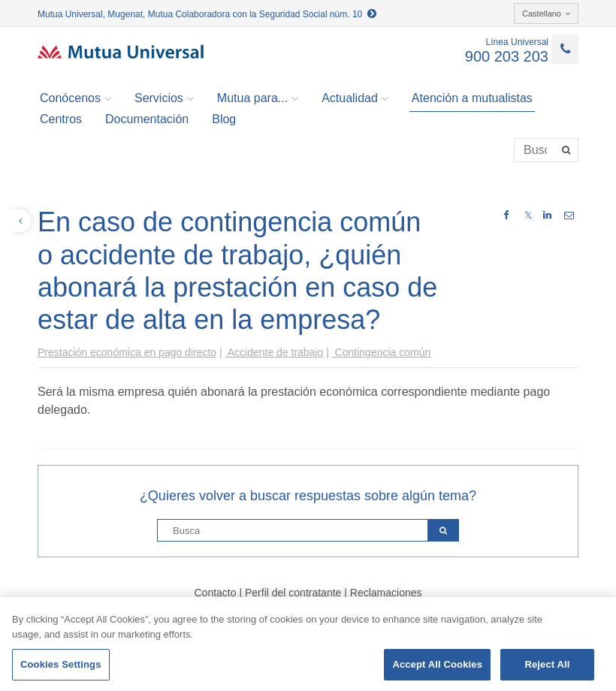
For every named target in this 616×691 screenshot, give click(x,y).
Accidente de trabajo (275, 352)
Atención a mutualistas (472, 98)
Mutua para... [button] (258, 98)
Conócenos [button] (75, 98)
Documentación (147, 119)
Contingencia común (382, 352)
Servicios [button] (164, 98)
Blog (224, 119)
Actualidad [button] (355, 98)
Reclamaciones (386, 593)
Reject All (547, 664)
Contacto (215, 593)
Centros (61, 119)
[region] (308, 644)
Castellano (546, 14)
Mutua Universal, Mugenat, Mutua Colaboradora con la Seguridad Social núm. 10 (207, 14)
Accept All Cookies (437, 664)
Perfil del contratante (293, 593)
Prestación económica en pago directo (127, 352)
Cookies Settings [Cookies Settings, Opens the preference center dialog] (61, 664)
